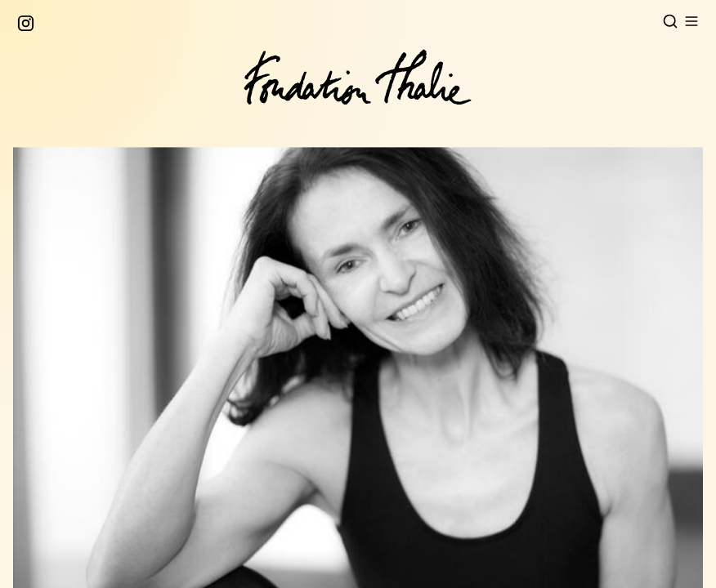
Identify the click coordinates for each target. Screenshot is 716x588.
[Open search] (670, 21)
